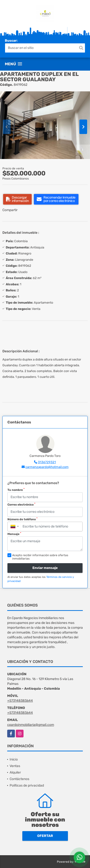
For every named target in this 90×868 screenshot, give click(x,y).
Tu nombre (16, 490)
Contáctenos (19, 779)
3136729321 (47, 462)
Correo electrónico (21, 504)
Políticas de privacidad (27, 785)
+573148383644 (20, 701)
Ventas (15, 766)
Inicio (14, 759)
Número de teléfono (22, 519)
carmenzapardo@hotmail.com (47, 467)
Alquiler (15, 772)
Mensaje (14, 534)
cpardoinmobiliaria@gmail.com (31, 725)
